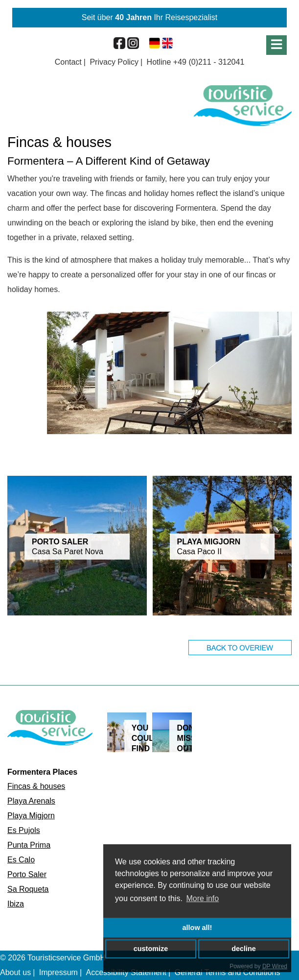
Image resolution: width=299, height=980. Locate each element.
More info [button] (203, 898)
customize (151, 949)
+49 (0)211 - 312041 (209, 62)
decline (244, 949)
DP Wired (275, 966)
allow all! (197, 928)
